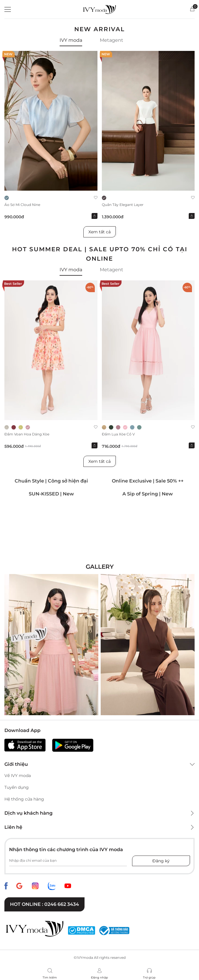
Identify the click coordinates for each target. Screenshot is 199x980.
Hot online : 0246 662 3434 (44, 904)
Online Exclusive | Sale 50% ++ (148, 481)
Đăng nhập (99, 977)
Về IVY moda (18, 776)
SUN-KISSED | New (51, 494)
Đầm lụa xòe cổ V (118, 434)
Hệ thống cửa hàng (24, 799)
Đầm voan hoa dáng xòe (27, 434)
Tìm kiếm (50, 977)
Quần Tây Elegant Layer (123, 205)
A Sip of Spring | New (148, 494)
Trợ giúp (149, 977)
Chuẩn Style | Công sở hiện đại (51, 481)
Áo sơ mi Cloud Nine (22, 205)
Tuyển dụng (17, 787)
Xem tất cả (99, 232)
